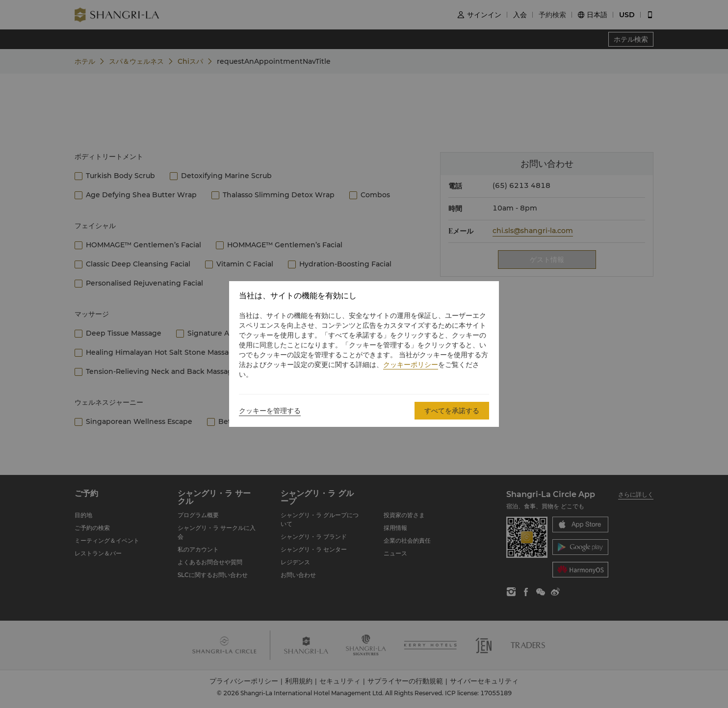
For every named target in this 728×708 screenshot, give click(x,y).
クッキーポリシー (411, 365)
